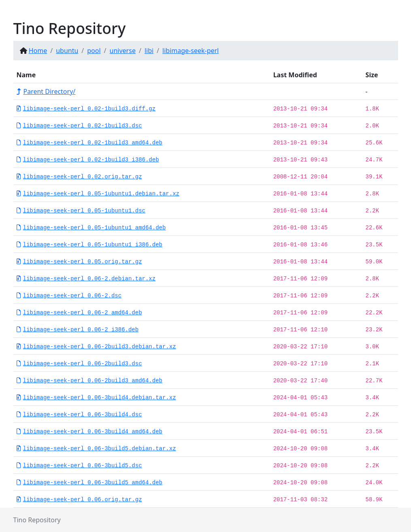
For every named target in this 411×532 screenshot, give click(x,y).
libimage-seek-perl (191, 51)
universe (123, 51)
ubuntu (67, 51)
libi (149, 51)
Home (38, 51)
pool (94, 51)
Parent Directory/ (46, 91)
